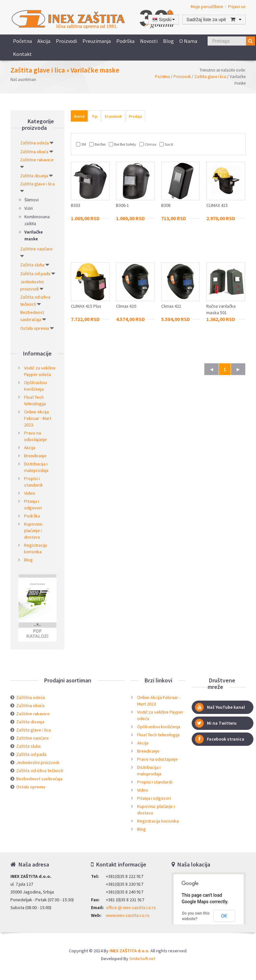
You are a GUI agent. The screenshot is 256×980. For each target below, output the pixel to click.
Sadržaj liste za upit (214, 20)
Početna (22, 41)
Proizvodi (66, 41)
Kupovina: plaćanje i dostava (33, 530)
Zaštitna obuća (34, 152)
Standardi (113, 116)
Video (30, 493)
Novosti (149, 41)
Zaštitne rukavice (37, 160)
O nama (188, 41)
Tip (95, 116)
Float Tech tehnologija (158, 735)
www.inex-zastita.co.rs (128, 915)
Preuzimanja (97, 41)
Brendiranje (35, 456)
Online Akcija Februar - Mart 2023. (38, 418)
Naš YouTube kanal (220, 707)
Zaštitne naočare (36, 249)
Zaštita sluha (32, 265)
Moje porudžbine (207, 7)
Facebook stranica (220, 739)
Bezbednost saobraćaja (39, 779)
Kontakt (22, 54)
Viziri (29, 208)
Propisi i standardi (155, 782)
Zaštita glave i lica (210, 77)
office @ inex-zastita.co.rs (131, 907)
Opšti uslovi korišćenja (159, 727)
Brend (79, 116)
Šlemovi (32, 200)
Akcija (44, 41)
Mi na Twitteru (216, 723)
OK (224, 916)
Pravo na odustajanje (157, 759)
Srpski (164, 20)
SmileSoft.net (142, 959)
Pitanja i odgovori (154, 798)
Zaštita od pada (35, 274)
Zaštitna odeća (34, 143)
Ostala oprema (35, 328)
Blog (168, 41)
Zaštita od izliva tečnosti (40, 771)
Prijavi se (237, 7)
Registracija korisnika (158, 821)
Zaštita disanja (34, 176)
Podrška (125, 41)
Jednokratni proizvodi (38, 762)
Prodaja (135, 116)
